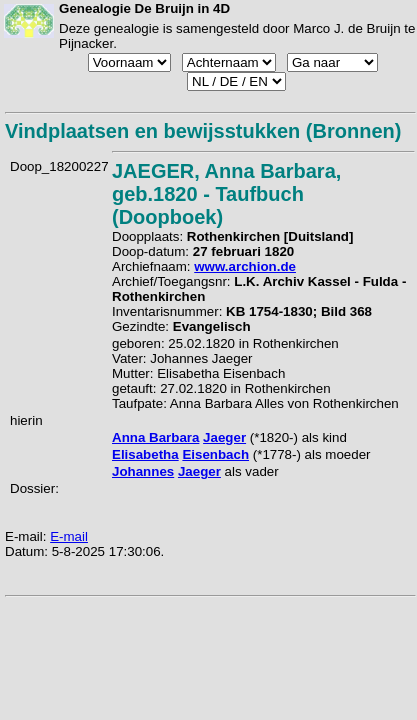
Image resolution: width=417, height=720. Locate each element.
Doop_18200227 (59, 166)
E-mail (69, 536)
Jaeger (224, 437)
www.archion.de (245, 266)
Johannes (143, 471)
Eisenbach (215, 454)
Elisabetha (145, 454)
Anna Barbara (155, 437)
